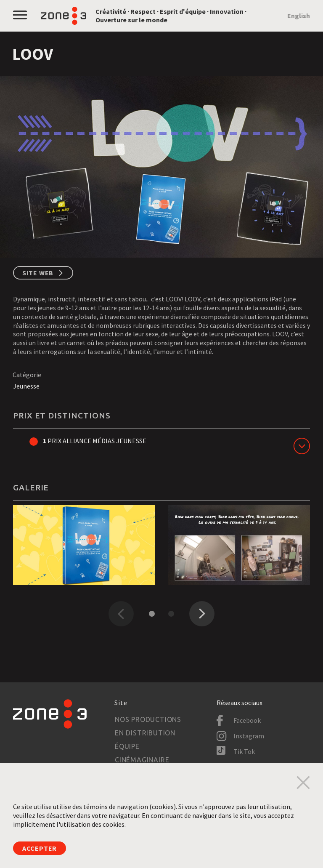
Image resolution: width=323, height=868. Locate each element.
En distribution (145, 733)
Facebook (247, 720)
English (299, 16)
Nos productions (148, 719)
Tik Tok (244, 751)
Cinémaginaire (142, 760)
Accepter (40, 848)
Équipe (127, 746)
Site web (38, 273)
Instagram (249, 736)
